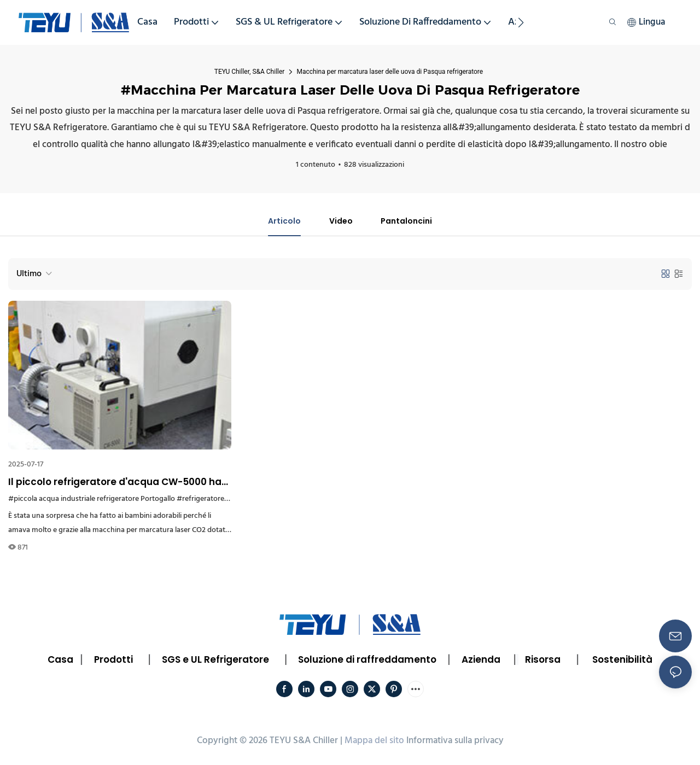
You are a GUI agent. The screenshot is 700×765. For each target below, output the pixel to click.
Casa (60, 661)
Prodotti (113, 661)
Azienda (481, 661)
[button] (521, 22)
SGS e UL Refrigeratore (215, 661)
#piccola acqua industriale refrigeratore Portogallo (92, 501)
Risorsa (543, 661)
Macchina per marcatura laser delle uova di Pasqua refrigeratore (390, 72)
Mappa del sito (374, 742)
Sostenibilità (622, 661)
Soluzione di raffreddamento (367, 661)
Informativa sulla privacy (455, 742)
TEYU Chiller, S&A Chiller (250, 72)
